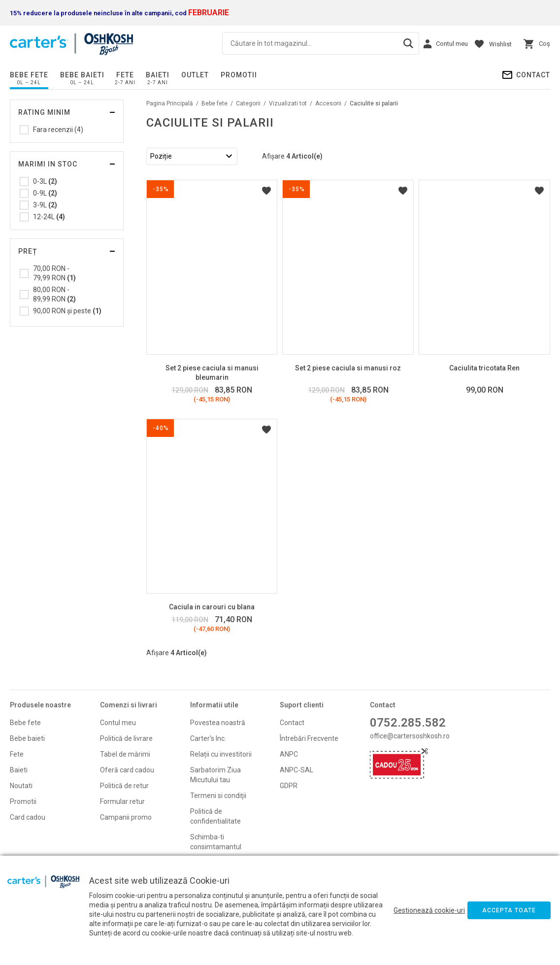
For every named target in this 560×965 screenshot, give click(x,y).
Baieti (158, 75)
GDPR (289, 786)
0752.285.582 (408, 723)
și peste (67, 311)
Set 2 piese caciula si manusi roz (348, 368)
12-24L (49, 217)
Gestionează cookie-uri (429, 910)
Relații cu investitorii (221, 754)
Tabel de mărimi (125, 754)
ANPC (289, 754)
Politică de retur (124, 786)
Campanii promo (126, 817)
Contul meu (118, 723)
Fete (125, 75)
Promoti (22, 801)
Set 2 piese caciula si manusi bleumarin (212, 373)
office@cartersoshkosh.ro (410, 736)
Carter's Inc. (208, 738)
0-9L (45, 193)
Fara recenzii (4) (58, 130)
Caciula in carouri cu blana (212, 607)
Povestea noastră (218, 723)
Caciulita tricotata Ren (484, 368)
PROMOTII (239, 75)
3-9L (45, 205)
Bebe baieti (82, 75)
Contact (533, 75)
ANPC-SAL (296, 770)
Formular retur (122, 801)
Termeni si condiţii (218, 796)
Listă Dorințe (266, 191)
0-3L (45, 181)
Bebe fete (29, 75)
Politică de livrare (126, 738)
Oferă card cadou (127, 770)
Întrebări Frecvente (309, 738)
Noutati (21, 786)
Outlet (195, 75)
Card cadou (28, 817)
